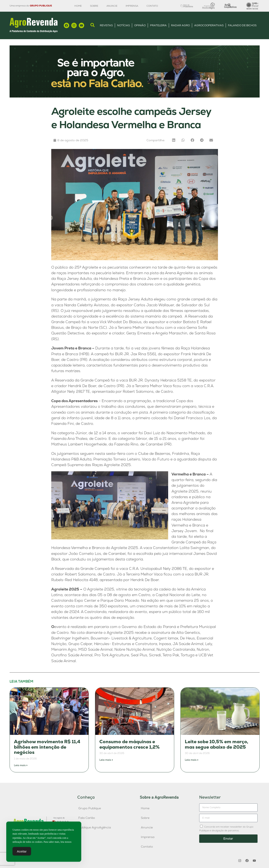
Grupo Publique (90, 808)
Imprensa (132, 6)
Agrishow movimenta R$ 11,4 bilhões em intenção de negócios (47, 747)
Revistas (106, 25)
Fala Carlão (87, 818)
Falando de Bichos (242, 25)
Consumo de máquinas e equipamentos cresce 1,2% (129, 744)
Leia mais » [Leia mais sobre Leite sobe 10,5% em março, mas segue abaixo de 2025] (192, 760)
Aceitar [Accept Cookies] (22, 852)
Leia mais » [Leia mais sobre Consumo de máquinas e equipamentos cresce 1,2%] (106, 760)
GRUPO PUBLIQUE (41, 6)
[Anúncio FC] (135, 96)
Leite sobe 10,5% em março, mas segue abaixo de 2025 (216, 744)
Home (78, 6)
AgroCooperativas (209, 25)
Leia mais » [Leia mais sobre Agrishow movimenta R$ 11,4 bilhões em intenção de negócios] (21, 765)
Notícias (123, 25)
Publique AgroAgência (95, 827)
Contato (152, 6)
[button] (174, 140)
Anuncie (112, 6)
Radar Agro (180, 25)
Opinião (140, 25)
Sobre (94, 6)
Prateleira (158, 25)
